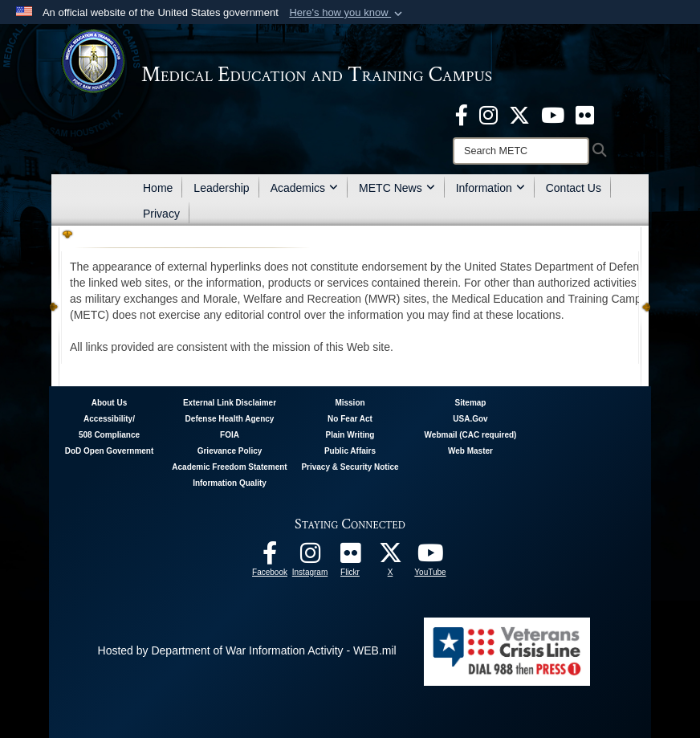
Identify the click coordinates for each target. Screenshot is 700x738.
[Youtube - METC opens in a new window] (553, 114)
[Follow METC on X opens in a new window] (390, 557)
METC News (397, 188)
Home (158, 188)
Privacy (161, 214)
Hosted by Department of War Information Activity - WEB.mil (247, 650)
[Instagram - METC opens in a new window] (488, 114)
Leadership (221, 188)
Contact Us (574, 188)
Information (490, 188)
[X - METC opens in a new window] (519, 114)
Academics (304, 188)
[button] (347, 13)
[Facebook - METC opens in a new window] (462, 114)
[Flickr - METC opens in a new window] (585, 114)
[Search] (521, 151)
